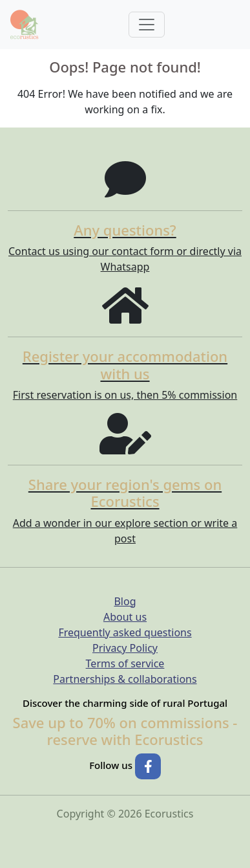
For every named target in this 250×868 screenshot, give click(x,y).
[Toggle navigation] (147, 25)
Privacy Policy (125, 648)
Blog (125, 601)
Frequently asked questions (125, 632)
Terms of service (125, 663)
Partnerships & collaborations (125, 679)
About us (125, 617)
